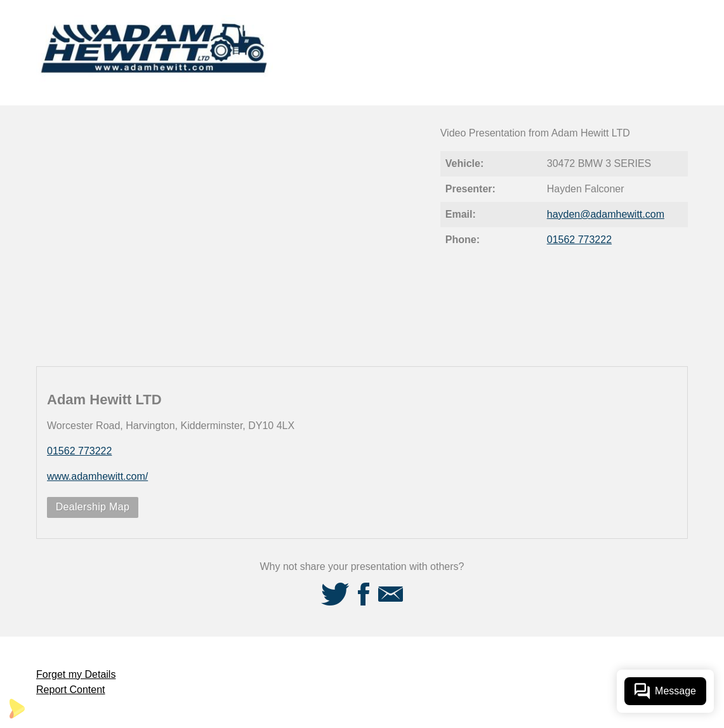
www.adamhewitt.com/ (97, 476)
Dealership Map (93, 507)
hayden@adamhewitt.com (606, 214)
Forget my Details (76, 674)
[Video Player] (232, 236)
